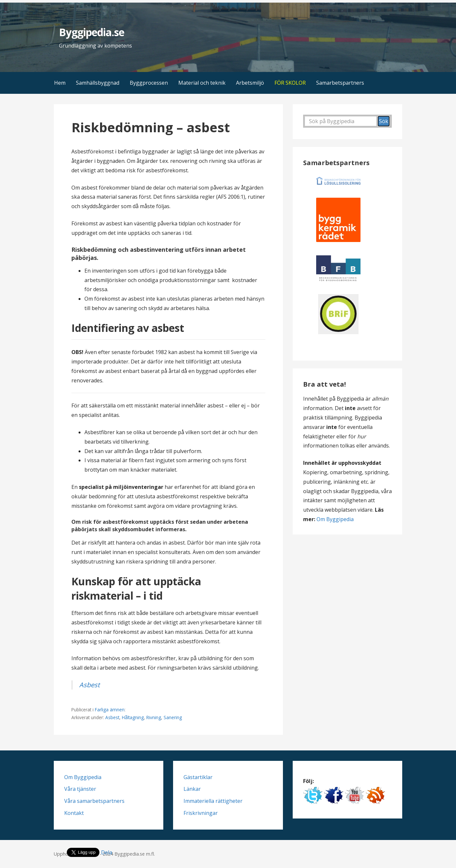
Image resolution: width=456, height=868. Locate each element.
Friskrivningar (201, 813)
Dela (107, 852)
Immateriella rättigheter (213, 801)
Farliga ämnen (110, 710)
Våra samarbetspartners (94, 801)
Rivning (154, 717)
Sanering (173, 717)
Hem (60, 83)
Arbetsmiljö (250, 83)
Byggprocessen (149, 83)
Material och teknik (202, 83)
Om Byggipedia (335, 519)
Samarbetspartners (340, 83)
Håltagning (133, 717)
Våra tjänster (80, 789)
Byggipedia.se (92, 32)
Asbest (89, 685)
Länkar (192, 789)
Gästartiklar (198, 777)
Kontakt (74, 813)
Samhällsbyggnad (98, 83)
